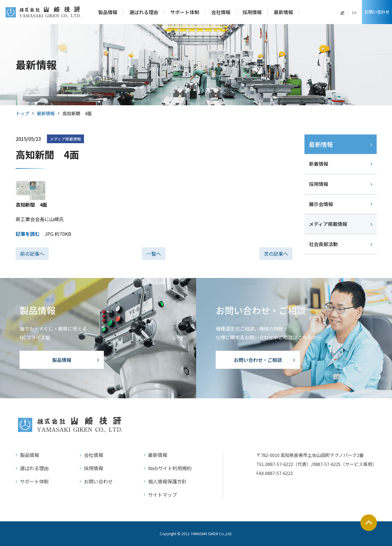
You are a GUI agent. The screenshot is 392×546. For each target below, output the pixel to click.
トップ (22, 113)
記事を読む (28, 234)
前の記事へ (32, 254)
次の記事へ (276, 254)
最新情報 (46, 113)
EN (354, 12)
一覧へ (154, 254)
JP (342, 12)
